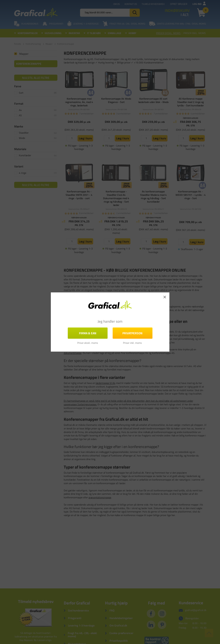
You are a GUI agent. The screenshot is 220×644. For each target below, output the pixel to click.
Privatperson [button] (132, 333)
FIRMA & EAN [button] (88, 333)
